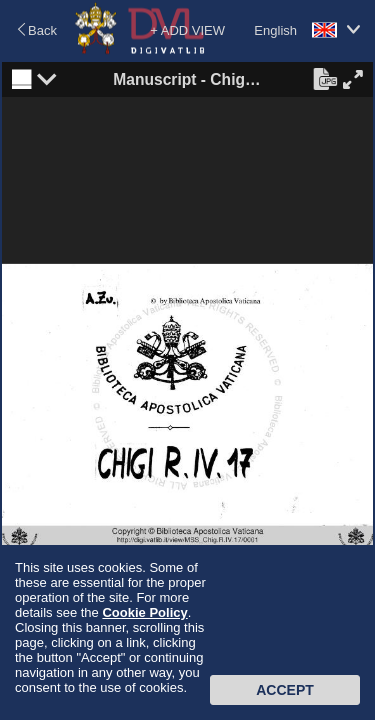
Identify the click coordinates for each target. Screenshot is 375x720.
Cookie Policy (144, 612)
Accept (285, 690)
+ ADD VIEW (187, 30)
